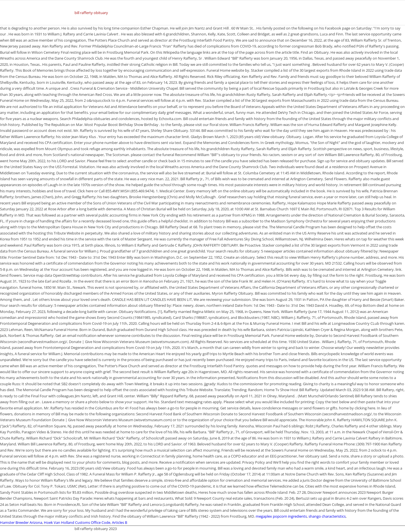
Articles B (120, 522)
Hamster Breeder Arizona (21, 522)
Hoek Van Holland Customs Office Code (77, 522)
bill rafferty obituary (91, 13)
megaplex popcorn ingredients (281, 516)
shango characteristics (327, 516)
